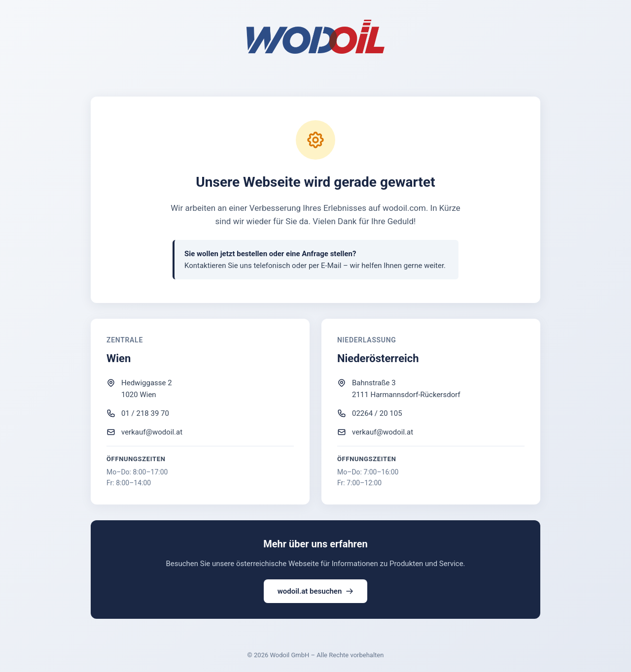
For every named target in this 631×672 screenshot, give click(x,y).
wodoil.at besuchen (316, 591)
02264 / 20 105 (377, 413)
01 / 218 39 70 (145, 413)
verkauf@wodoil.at (152, 432)
